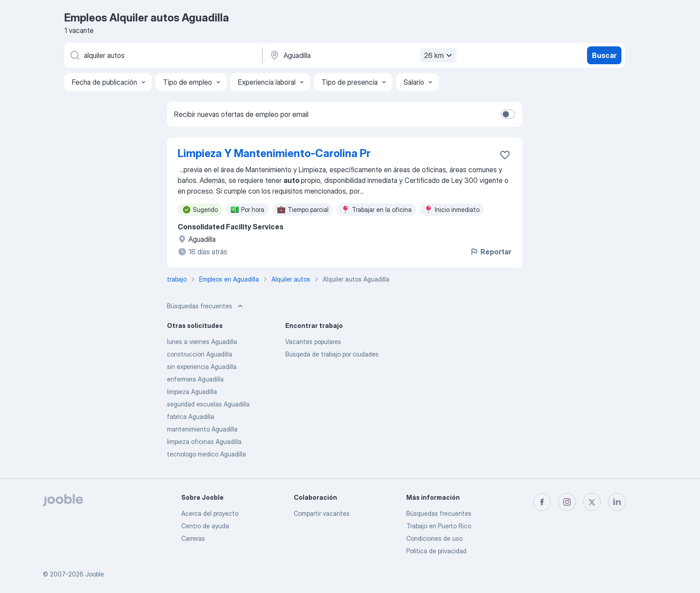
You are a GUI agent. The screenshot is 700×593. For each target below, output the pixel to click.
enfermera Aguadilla (195, 379)
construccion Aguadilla (200, 354)
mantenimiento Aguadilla (202, 429)
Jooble (95, 574)
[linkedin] (617, 502)
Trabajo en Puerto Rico (439, 526)
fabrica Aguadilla (191, 417)
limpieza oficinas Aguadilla (204, 442)
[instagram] (567, 502)
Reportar (490, 252)
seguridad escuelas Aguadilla (208, 404)
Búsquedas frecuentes (439, 513)
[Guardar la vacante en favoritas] (505, 155)
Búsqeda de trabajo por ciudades (332, 354)
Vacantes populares (313, 342)
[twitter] (592, 502)
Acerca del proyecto (210, 513)
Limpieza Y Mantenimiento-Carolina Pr (274, 153)
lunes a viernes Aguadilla (202, 342)
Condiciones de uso (434, 538)
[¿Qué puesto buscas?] (162, 55)
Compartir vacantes (322, 513)
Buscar (604, 55)
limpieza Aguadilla (192, 392)
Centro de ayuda (205, 526)
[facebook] (542, 502)
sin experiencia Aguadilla (202, 367)
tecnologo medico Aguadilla (206, 454)
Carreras (193, 538)
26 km (439, 55)
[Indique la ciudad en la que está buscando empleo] (362, 55)
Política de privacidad (436, 551)
